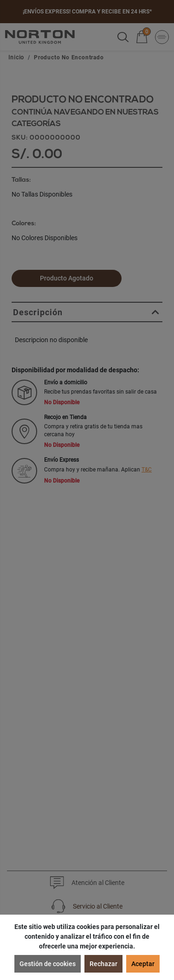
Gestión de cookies (48, 964)
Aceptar (143, 964)
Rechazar (103, 964)
